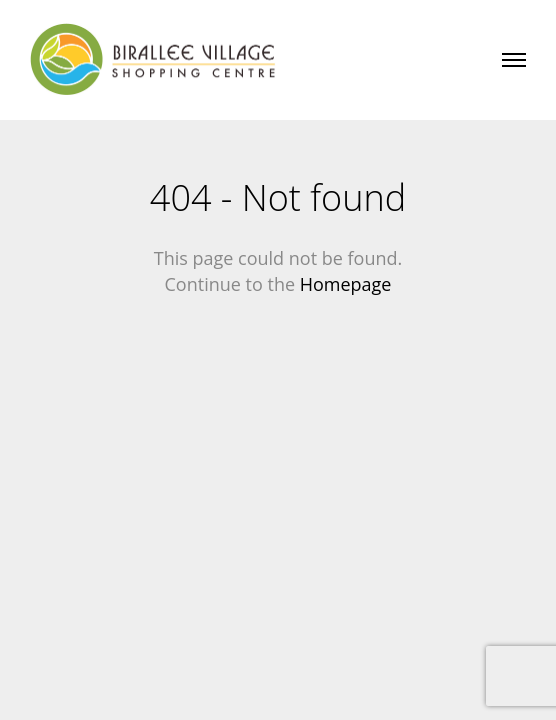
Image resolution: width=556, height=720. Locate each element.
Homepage (346, 284)
